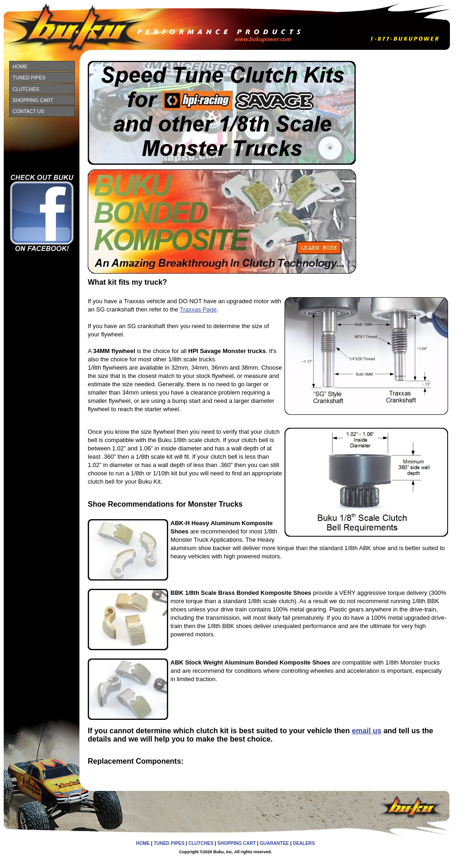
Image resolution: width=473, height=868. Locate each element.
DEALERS (304, 843)
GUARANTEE (274, 843)
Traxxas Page (198, 309)
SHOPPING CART (33, 100)
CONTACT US (28, 111)
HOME (20, 66)
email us (367, 731)
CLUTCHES (26, 89)
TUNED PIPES (29, 78)
